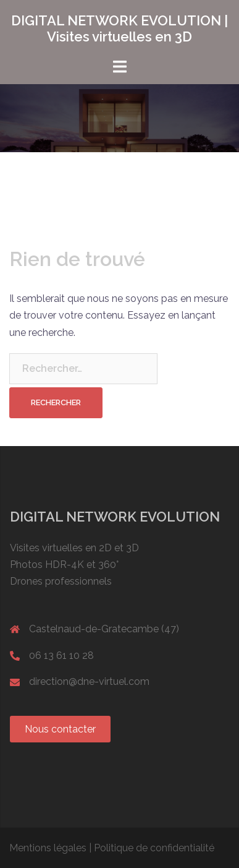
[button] (60, 729)
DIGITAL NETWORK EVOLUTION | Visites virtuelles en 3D (119, 28)
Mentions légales (48, 848)
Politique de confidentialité (154, 848)
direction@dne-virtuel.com (89, 681)
